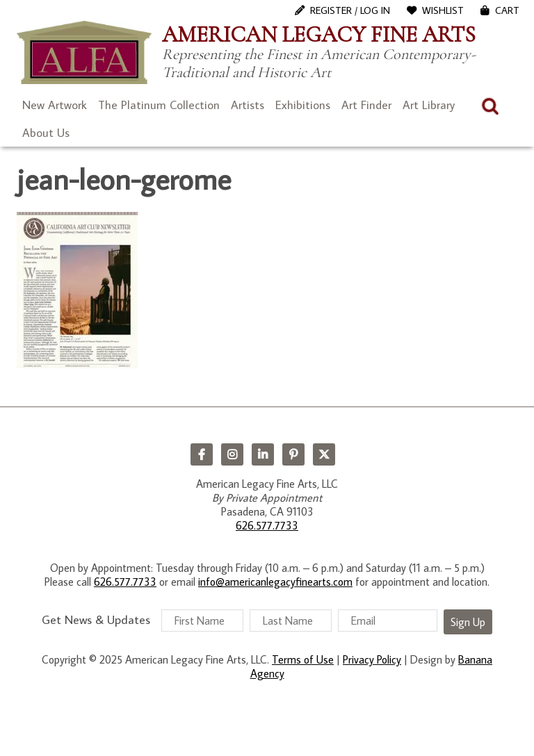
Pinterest (293, 454)
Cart (507, 10)
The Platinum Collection (159, 105)
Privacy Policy (372, 659)
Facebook (202, 454)
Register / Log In (350, 10)
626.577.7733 (267, 525)
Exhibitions (303, 105)
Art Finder (366, 105)
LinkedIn (263, 454)
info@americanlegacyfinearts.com (275, 582)
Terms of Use (303, 659)
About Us (46, 133)
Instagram (232, 454)
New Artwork (55, 105)
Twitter (324, 454)
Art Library (429, 105)
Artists (248, 105)
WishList (443, 10)
